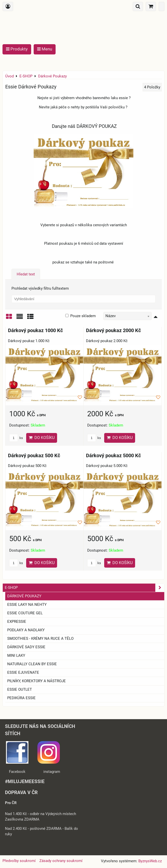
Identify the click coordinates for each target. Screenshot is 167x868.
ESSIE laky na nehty (27, 605)
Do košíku (42, 438)
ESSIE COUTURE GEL (25, 613)
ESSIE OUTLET (20, 689)
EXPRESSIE (17, 622)
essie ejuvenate (23, 672)
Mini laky (16, 655)
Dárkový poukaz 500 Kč (34, 456)
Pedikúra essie (21, 698)
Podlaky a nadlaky (26, 630)
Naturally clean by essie (32, 664)
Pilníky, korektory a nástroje (37, 681)
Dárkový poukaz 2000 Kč (113, 330)
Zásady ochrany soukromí (61, 861)
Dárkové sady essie (26, 647)
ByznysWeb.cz (150, 861)
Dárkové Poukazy (24, 596)
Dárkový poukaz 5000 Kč (113, 456)
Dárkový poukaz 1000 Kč (35, 330)
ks (16, 438)
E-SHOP (84, 588)
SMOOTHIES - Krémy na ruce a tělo (40, 639)
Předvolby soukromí (19, 861)
